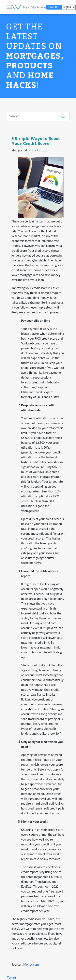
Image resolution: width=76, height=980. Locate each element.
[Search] (35, 116)
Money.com (31, 964)
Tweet (11, 978)
